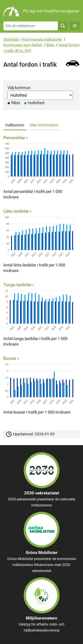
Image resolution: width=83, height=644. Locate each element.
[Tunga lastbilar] (40, 316)
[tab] (16, 124)
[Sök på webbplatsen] (31, 26)
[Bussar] (40, 386)
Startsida (11, 39)
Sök (63, 26)
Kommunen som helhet (23, 45)
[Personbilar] (40, 169)
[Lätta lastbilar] (40, 242)
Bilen (50, 45)
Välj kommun (19, 88)
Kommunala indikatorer (42, 39)
